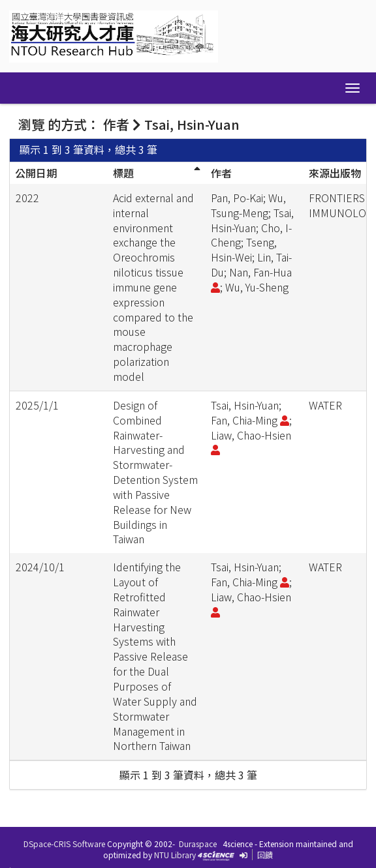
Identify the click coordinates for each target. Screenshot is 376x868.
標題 (123, 173)
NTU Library (175, 855)
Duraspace (198, 844)
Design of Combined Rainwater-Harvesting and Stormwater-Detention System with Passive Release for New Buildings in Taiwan (155, 472)
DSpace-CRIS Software (64, 844)
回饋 (265, 855)
